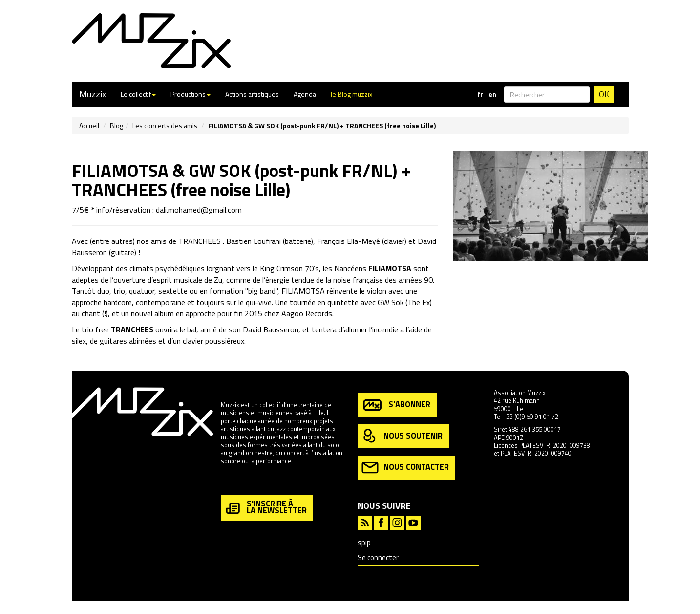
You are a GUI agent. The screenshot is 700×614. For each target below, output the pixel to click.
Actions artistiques (252, 94)
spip (364, 542)
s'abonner (396, 405)
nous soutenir (402, 436)
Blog (117, 125)
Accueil (89, 125)
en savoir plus (240, 482)
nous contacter (405, 468)
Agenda (305, 94)
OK (604, 94)
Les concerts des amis (165, 125)
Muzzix (93, 94)
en (492, 94)
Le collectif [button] (138, 94)
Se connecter (378, 558)
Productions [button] (191, 94)
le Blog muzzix (351, 94)
